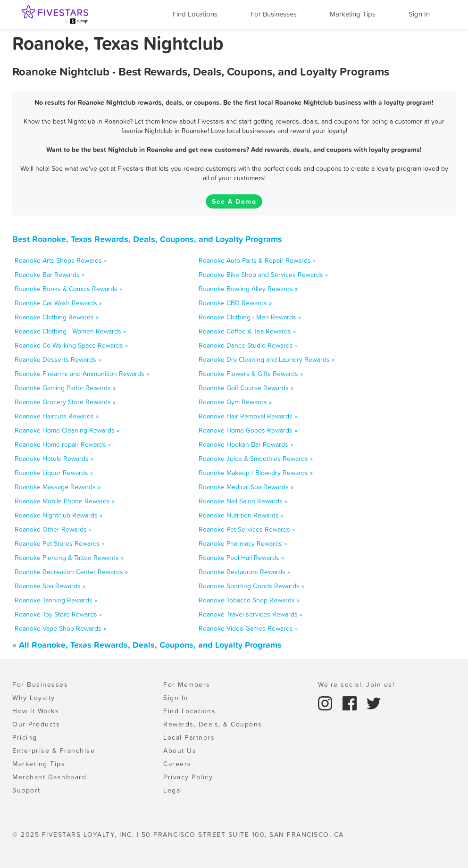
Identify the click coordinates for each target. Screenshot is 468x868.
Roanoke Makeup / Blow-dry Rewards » (256, 473)
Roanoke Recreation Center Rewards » (71, 572)
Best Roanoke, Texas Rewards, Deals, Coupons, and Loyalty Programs (147, 239)
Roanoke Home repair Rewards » (63, 444)
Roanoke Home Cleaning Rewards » (67, 430)
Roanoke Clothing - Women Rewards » (70, 331)
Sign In (419, 14)
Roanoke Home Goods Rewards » (248, 430)
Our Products (36, 724)
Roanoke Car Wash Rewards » (58, 303)
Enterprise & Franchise (54, 751)
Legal (173, 790)
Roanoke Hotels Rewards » (54, 459)
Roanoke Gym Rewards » (235, 402)
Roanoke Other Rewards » (53, 529)
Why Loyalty (34, 698)
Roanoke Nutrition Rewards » (241, 515)
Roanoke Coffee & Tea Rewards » (247, 331)
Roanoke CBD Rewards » (235, 303)
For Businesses (274, 14)
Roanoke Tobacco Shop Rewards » (249, 600)
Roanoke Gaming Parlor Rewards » (65, 388)
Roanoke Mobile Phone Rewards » (65, 501)
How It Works (36, 711)
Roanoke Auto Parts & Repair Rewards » (257, 260)
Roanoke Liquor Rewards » (54, 473)
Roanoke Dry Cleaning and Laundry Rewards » (267, 359)
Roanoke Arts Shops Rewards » (61, 260)
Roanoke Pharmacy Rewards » (243, 543)
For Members (187, 684)
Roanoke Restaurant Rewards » (244, 572)
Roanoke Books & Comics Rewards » (68, 289)
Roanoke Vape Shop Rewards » (60, 628)
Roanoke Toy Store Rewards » (58, 614)
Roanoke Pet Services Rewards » (247, 529)
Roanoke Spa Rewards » (50, 586)
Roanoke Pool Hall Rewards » (241, 558)
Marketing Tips (353, 14)
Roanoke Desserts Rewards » (58, 359)
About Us (180, 751)
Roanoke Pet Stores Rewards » (60, 543)
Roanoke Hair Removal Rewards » (248, 416)
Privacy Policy (188, 777)
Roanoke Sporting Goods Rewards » (251, 586)
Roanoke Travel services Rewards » (251, 614)
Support (26, 790)
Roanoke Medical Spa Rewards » (246, 487)
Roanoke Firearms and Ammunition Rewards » (82, 374)
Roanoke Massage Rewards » (58, 487)
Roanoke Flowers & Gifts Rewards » (251, 374)
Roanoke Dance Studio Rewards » (248, 345)
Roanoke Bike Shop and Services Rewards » (263, 275)
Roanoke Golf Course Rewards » (246, 388)
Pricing (25, 737)
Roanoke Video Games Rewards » (248, 628)
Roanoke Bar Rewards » (50, 275)
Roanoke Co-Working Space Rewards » (71, 345)
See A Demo (234, 201)
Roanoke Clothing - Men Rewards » (250, 317)
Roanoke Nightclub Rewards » (58, 515)
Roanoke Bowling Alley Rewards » (248, 289)
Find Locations (195, 14)
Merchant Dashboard (49, 777)
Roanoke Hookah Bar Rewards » (246, 444)
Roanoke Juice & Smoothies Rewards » (256, 459)
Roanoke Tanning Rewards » (56, 600)
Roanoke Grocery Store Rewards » (65, 402)
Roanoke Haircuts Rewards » (57, 416)
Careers (177, 764)
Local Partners (189, 737)
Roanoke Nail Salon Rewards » (243, 501)
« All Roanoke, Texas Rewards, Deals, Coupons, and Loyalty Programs (147, 645)
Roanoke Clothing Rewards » (57, 317)
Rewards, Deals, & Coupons (213, 724)
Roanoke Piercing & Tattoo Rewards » (69, 558)
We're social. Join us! (356, 684)
